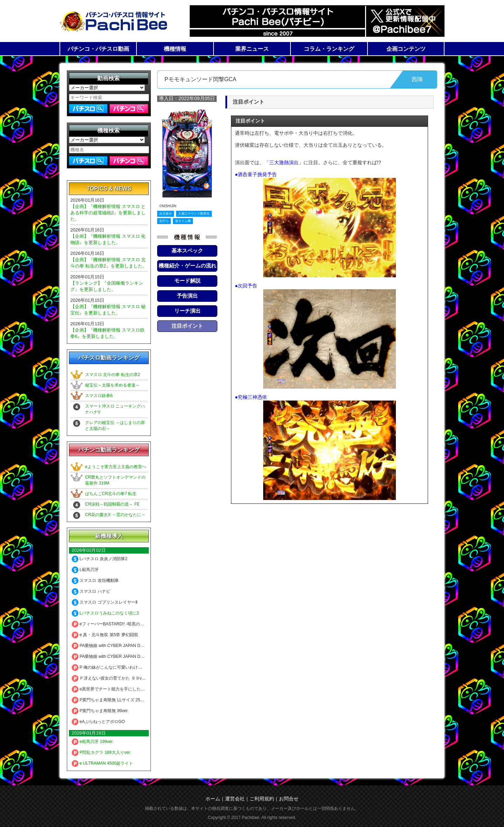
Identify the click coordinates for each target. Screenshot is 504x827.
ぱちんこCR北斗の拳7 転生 (111, 494)
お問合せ (289, 799)
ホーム (213, 799)
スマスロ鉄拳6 (99, 396)
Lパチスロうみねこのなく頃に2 (105, 613)
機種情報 (175, 49)
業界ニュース (252, 49)
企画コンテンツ (406, 49)
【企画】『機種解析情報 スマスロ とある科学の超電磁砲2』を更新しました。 (108, 213)
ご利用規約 (262, 799)
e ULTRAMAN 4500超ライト (103, 763)
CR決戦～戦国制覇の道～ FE (112, 504)
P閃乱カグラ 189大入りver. (101, 752)
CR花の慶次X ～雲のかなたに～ (115, 515)
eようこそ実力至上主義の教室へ (116, 467)
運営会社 (235, 799)
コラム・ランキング (329, 49)
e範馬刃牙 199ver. (93, 742)
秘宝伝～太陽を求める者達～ (112, 385)
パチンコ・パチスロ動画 (98, 49)
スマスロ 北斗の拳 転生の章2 (113, 375)
